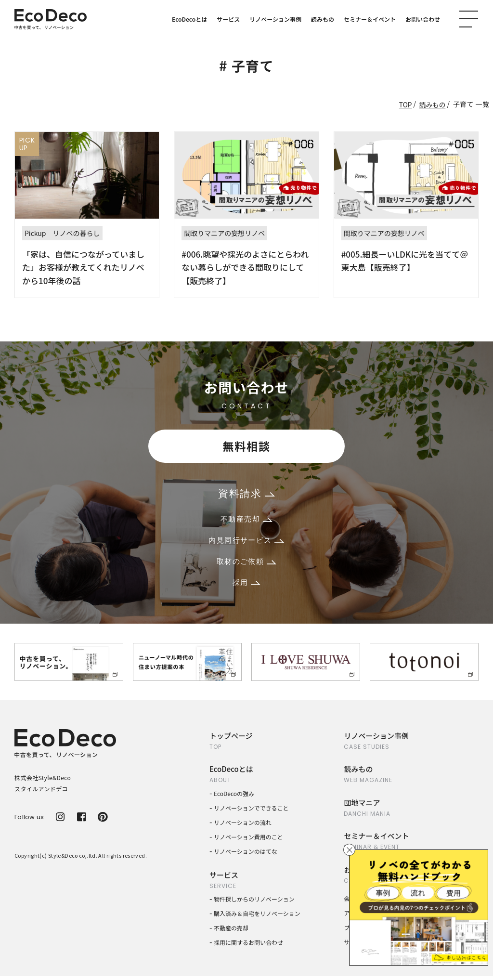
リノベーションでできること (251, 811)
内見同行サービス (246, 542)
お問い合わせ (423, 19)
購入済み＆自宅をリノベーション (257, 917)
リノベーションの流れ (243, 826)
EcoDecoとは (189, 19)
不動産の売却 (231, 932)
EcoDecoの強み (234, 797)
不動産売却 (246, 521)
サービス (228, 19)
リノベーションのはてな (246, 855)
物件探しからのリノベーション (254, 903)
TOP (405, 105)
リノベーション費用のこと (248, 840)
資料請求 (246, 494)
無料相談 (246, 446)
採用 (246, 586)
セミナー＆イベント (370, 19)
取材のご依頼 (246, 564)
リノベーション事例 (275, 19)
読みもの (323, 19)
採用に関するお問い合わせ (248, 946)
